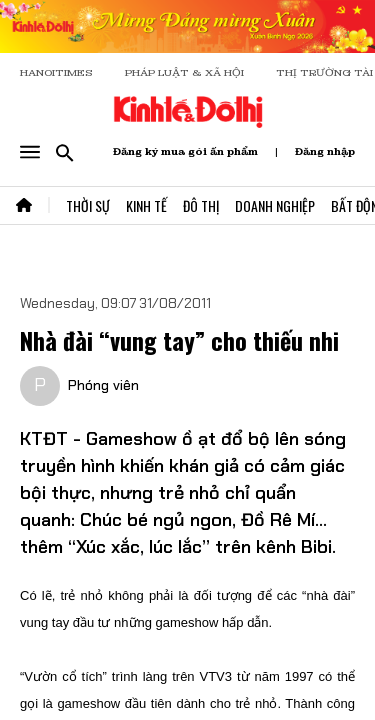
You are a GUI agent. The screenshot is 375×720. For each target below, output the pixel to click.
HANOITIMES (56, 72)
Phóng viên (103, 385)
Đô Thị (201, 205)
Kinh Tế (146, 205)
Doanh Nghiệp (275, 205)
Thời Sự (88, 205)
